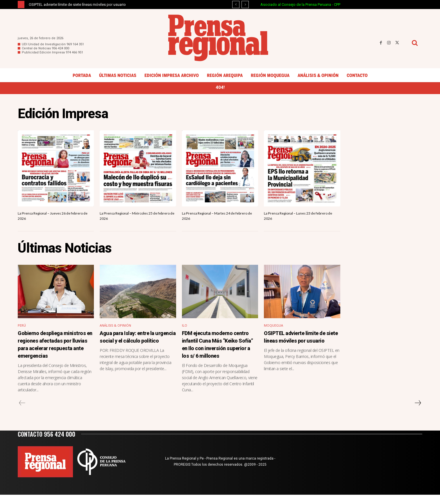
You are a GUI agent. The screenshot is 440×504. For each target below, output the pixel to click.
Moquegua (274, 328)
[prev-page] (22, 412)
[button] (415, 43)
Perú (22, 328)
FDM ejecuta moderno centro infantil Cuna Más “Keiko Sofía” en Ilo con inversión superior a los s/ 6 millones (219, 350)
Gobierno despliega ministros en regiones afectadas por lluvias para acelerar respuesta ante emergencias (54, 350)
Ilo (185, 328)
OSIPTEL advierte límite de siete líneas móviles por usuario (77, 4)
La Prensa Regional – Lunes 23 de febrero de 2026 (296, 218)
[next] (245, 4)
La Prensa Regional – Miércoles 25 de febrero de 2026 (137, 218)
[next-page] (418, 412)
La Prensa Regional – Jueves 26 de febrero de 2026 (51, 218)
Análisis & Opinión (116, 328)
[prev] (236, 4)
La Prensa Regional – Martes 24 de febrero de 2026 (216, 218)
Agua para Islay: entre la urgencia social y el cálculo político (136, 343)
